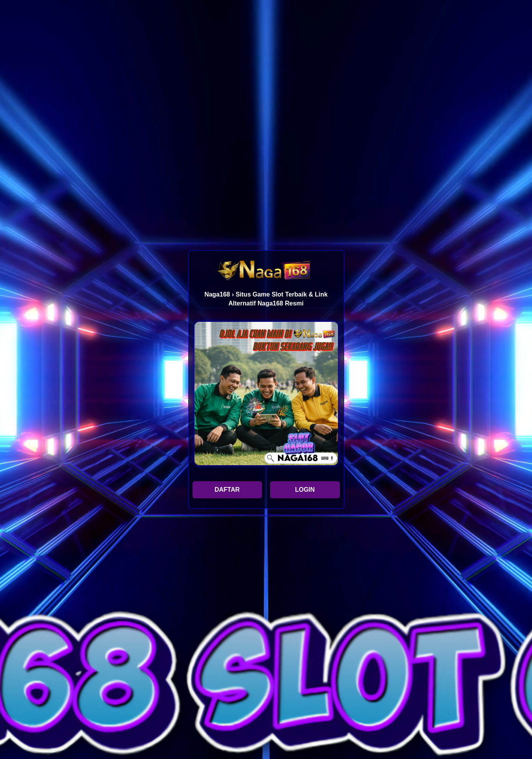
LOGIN (305, 490)
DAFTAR (227, 490)
